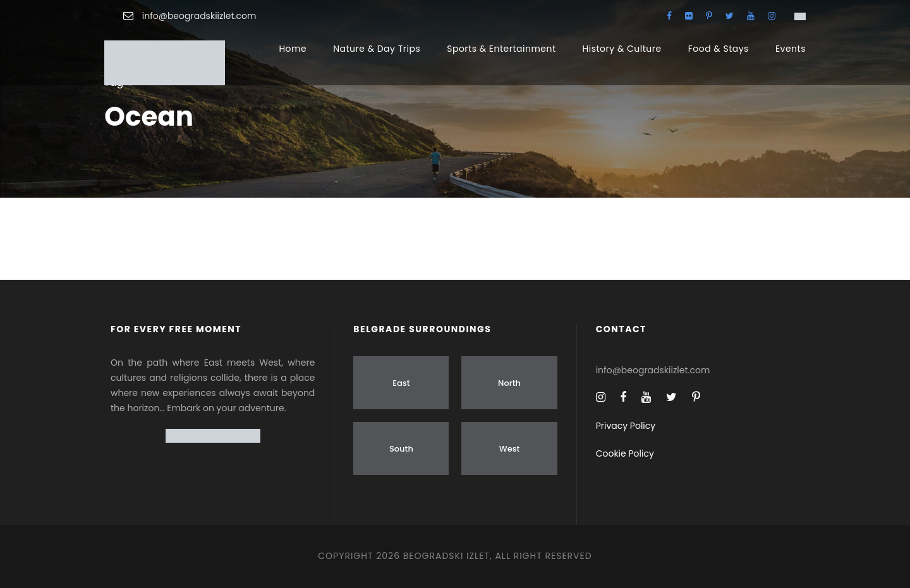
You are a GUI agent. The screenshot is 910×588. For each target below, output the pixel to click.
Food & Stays (719, 49)
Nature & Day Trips (377, 49)
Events (791, 49)
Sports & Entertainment (501, 49)
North (509, 383)
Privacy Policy (626, 426)
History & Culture (622, 49)
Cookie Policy (625, 453)
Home (293, 49)
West (510, 449)
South (401, 449)
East (401, 383)
